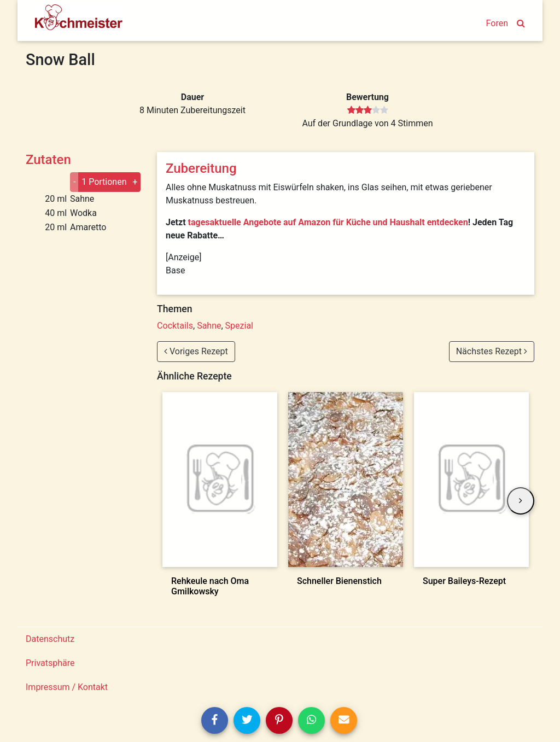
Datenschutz (50, 639)
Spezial (239, 326)
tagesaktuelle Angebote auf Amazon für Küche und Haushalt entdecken (328, 222)
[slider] (368, 110)
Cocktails (175, 326)
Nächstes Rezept (492, 351)
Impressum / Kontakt (67, 687)
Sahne (209, 326)
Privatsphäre (50, 663)
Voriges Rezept (196, 351)
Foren (497, 23)
